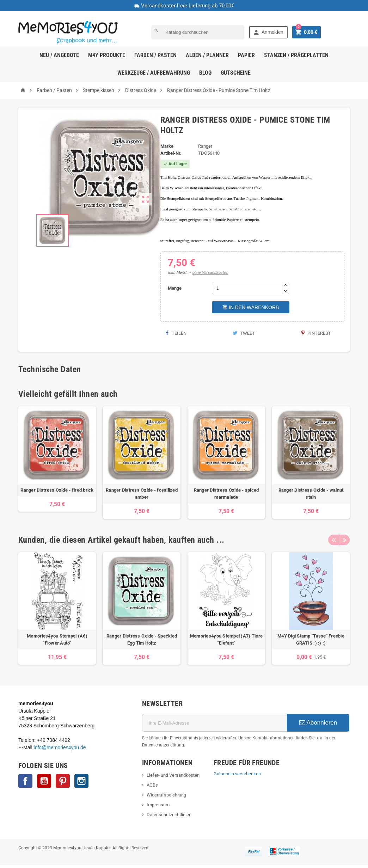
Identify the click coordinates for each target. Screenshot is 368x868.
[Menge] (247, 288)
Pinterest (316, 333)
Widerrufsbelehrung (166, 795)
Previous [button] (333, 540)
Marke (167, 146)
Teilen (176, 333)
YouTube (44, 781)
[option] (57, 463)
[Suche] (198, 32)
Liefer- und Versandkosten (173, 775)
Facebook (25, 781)
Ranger (205, 146)
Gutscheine (236, 73)
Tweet (244, 333)
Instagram (81, 781)
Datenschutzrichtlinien (169, 815)
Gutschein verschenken (237, 774)
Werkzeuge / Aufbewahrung (154, 73)
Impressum (158, 805)
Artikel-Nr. (171, 153)
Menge (175, 288)
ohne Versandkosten (210, 273)
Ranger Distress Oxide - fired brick (57, 490)
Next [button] (344, 540)
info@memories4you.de (60, 747)
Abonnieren (318, 723)
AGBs (152, 785)
